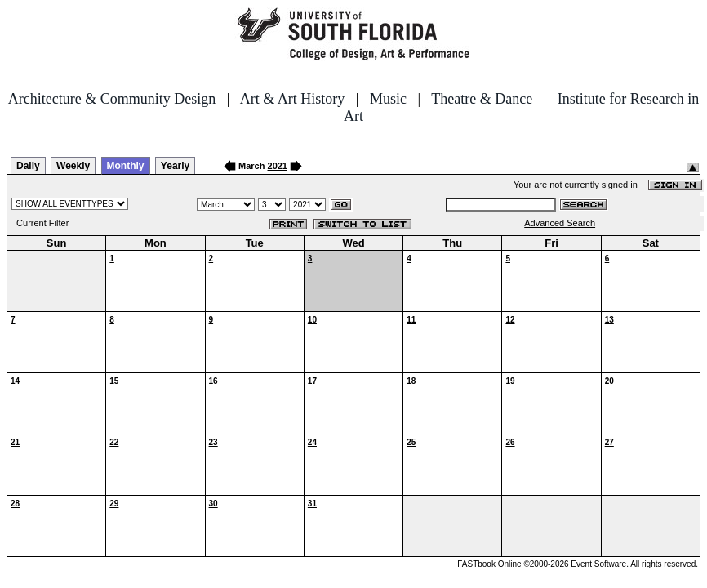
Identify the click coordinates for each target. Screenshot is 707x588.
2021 (278, 166)
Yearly (175, 166)
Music (388, 99)
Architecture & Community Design (112, 99)
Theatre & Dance (482, 99)
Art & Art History (293, 99)
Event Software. (600, 564)
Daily (28, 166)
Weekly (73, 166)
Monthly (126, 166)
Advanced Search (560, 223)
